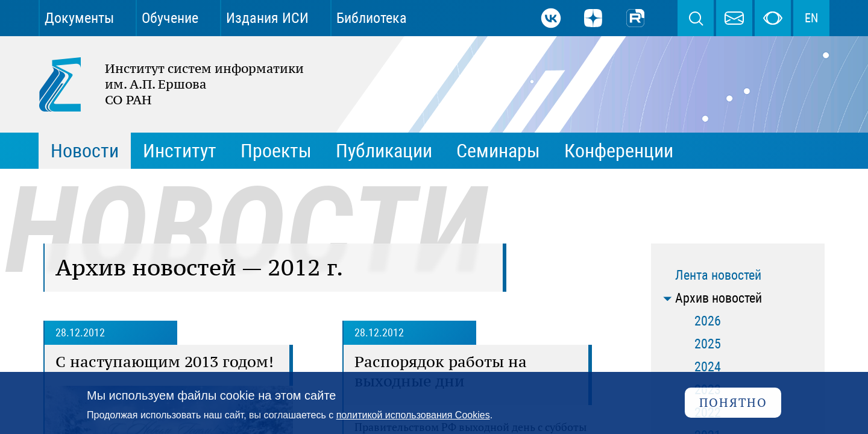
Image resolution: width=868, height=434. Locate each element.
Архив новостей (719, 298)
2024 (708, 367)
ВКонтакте (551, 18)
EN (811, 18)
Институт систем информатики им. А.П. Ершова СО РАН (165, 84)
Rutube (635, 18)
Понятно (733, 402)
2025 (708, 344)
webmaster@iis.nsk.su (734, 18)
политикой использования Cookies (413, 415)
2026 (708, 321)
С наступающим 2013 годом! (165, 362)
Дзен (593, 18)
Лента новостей (718, 275)
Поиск (696, 18)
